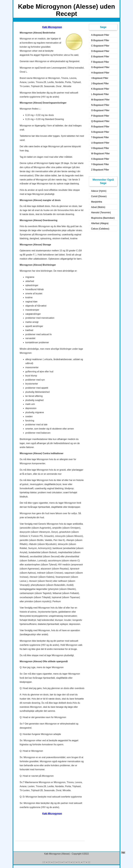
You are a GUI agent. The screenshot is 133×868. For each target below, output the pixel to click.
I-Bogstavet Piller (100, 78)
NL (79, 862)
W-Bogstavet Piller (100, 154)
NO (74, 862)
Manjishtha (97, 202)
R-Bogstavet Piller (100, 127)
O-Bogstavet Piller (100, 110)
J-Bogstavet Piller (100, 83)
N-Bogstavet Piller (100, 105)
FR (69, 862)
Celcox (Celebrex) (100, 229)
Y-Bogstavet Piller (100, 164)
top (123, 852)
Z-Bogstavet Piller (100, 170)
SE (89, 862)
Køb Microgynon (52, 27)
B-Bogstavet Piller (100, 40)
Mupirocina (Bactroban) (103, 218)
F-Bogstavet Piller (100, 62)
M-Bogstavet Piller (100, 100)
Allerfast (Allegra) (100, 223)
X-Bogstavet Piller (100, 159)
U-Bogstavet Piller (100, 143)
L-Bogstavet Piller (100, 94)
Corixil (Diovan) (99, 196)
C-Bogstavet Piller (100, 46)
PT (84, 862)
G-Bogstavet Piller (100, 67)
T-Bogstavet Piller (100, 137)
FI (64, 862)
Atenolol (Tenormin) (101, 213)
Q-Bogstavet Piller (100, 121)
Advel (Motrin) (98, 207)
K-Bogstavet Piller (100, 89)
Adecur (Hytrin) (99, 191)
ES (54, 862)
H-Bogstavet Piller (100, 73)
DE (44, 862)
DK (49, 862)
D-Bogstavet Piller (100, 51)
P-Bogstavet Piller (100, 116)
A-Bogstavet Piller (100, 35)
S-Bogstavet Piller (100, 132)
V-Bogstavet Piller (100, 148)
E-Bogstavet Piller (100, 57)
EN (60, 862)
